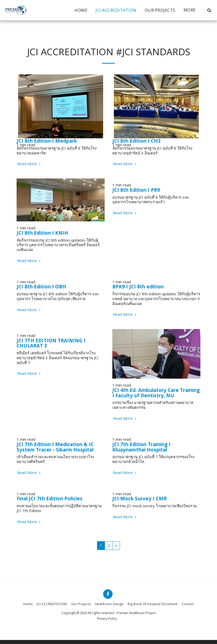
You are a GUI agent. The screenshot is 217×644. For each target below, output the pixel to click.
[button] (209, 10)
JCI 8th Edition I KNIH (42, 233)
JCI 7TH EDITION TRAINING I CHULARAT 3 (51, 343)
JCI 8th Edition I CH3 (136, 141)
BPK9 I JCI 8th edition (138, 286)
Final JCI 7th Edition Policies (50, 498)
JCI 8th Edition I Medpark (47, 141)
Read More (29, 164)
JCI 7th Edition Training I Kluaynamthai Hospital (141, 447)
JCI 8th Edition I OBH (41, 286)
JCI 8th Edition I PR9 (136, 190)
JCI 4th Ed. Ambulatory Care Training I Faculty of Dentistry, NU (156, 393)
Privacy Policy (107, 619)
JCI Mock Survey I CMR (140, 498)
